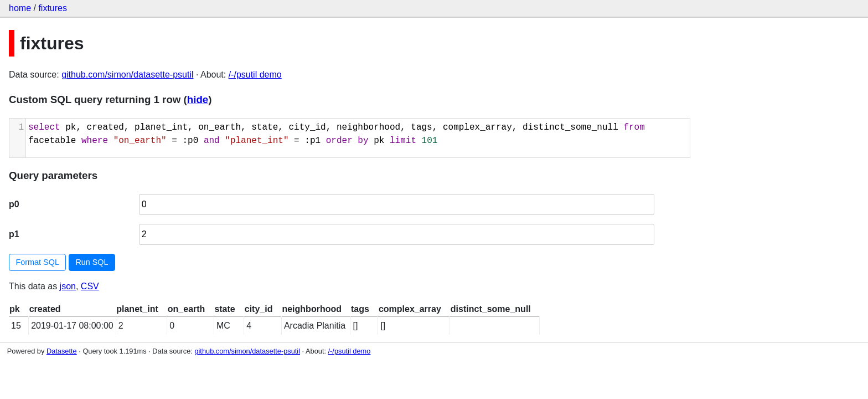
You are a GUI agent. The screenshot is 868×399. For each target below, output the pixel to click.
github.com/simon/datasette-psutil (127, 75)
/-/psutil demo (255, 75)
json (68, 286)
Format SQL (38, 262)
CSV (90, 286)
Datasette (62, 351)
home (20, 8)
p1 (14, 234)
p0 (14, 204)
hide (198, 99)
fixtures (53, 8)
